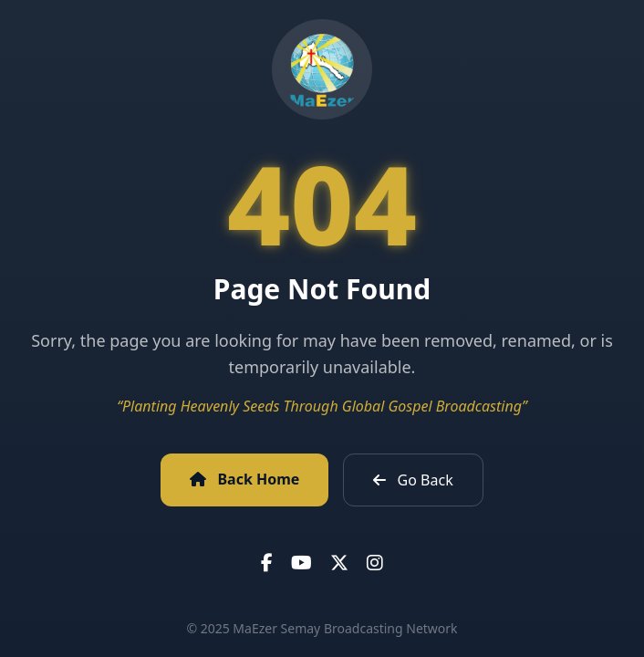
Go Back (413, 480)
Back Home (244, 479)
